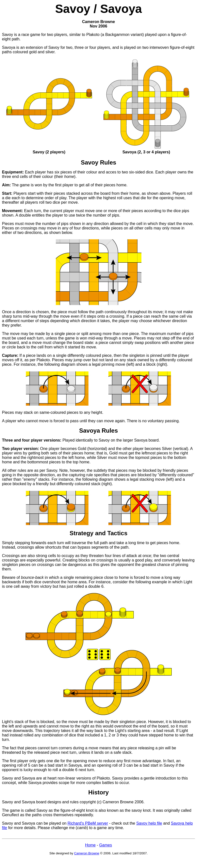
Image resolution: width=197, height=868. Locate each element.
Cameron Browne (87, 853)
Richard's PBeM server (88, 823)
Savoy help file (149, 823)
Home (90, 845)
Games (106, 845)
